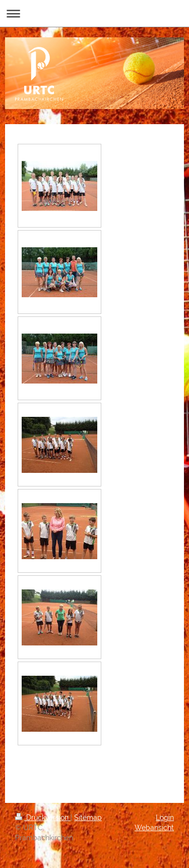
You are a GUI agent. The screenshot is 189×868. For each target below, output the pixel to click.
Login (165, 818)
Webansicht (154, 828)
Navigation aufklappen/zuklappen (94, 13)
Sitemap (88, 818)
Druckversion (43, 818)
